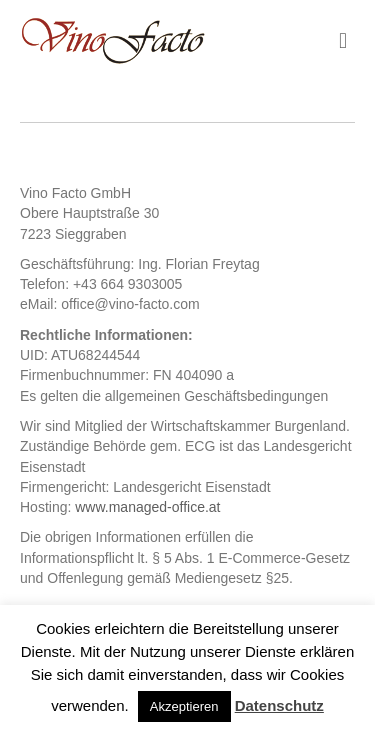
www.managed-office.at (147, 507)
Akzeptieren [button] (184, 706)
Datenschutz (279, 705)
